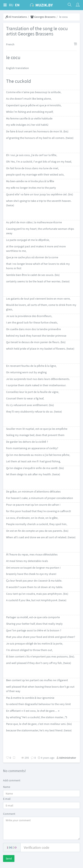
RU (11, 5)
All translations (16, 17)
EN (17, 5)
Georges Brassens (43, 17)
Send (9, 858)
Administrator (68, 758)
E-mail (7, 799)
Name (7, 787)
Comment (9, 814)
